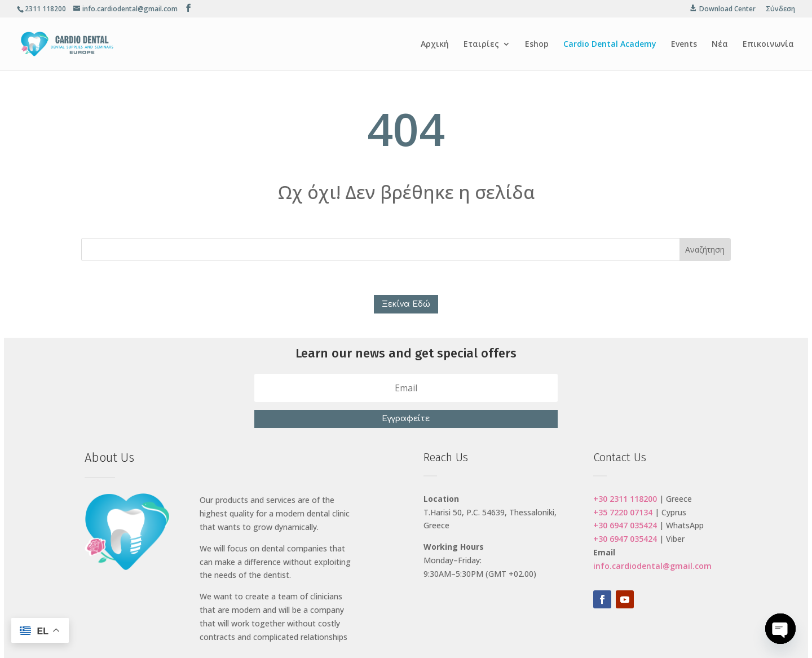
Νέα (720, 45)
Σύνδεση (780, 10)
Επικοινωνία (768, 45)
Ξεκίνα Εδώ (406, 304)
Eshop (537, 45)
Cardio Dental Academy (610, 45)
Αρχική (435, 45)
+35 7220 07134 (623, 512)
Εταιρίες (481, 45)
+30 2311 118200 (625, 499)
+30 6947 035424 (625, 525)
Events (684, 45)
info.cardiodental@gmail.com (652, 566)
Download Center (727, 9)
